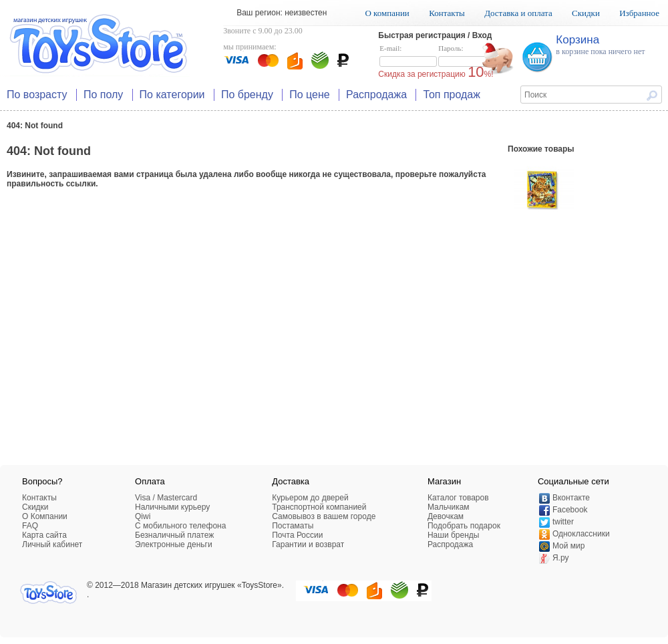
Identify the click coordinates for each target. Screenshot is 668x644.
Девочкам (446, 516)
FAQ (30, 526)
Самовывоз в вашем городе (324, 516)
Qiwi (143, 516)
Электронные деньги (174, 544)
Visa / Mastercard (166, 498)
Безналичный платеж (174, 535)
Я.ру (561, 558)
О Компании (45, 516)
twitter (563, 522)
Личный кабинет (52, 544)
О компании (387, 13)
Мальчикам (449, 507)
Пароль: (467, 56)
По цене (309, 95)
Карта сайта (44, 535)
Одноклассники (581, 534)
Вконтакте (571, 498)
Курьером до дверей (310, 498)
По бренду (247, 95)
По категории (172, 95)
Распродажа (376, 95)
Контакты (447, 13)
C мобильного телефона (180, 526)
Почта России (297, 535)
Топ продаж (452, 95)
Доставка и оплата (518, 13)
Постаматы (293, 526)
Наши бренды (453, 535)
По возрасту (37, 95)
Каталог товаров (458, 498)
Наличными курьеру (172, 507)
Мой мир (568, 546)
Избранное (639, 13)
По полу (103, 95)
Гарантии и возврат (308, 544)
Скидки (586, 13)
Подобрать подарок (464, 526)
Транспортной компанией (319, 507)
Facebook (570, 510)
